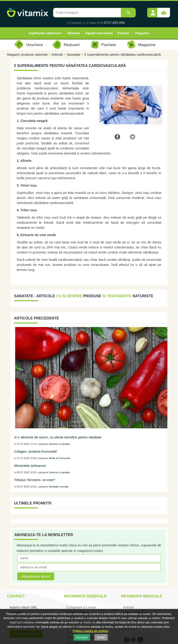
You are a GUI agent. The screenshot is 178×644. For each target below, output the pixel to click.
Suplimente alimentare (45, 33)
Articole (57, 54)
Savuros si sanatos (60, 444)
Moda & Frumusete (60, 458)
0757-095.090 (114, 23)
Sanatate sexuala (59, 487)
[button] (153, 11)
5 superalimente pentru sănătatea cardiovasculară (123, 54)
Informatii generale (85, 596)
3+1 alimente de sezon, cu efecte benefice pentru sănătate (58, 437)
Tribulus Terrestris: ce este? (35, 480)
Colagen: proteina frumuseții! (35, 451)
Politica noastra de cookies (91, 631)
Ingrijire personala (99, 33)
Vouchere (34, 45)
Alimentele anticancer (30, 466)
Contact (16, 596)
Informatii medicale (141, 596)
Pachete (123, 33)
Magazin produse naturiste (27, 54)
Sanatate (73, 54)
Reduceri (72, 45)
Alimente (73, 33)
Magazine (142, 33)
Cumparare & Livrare (81, 607)
